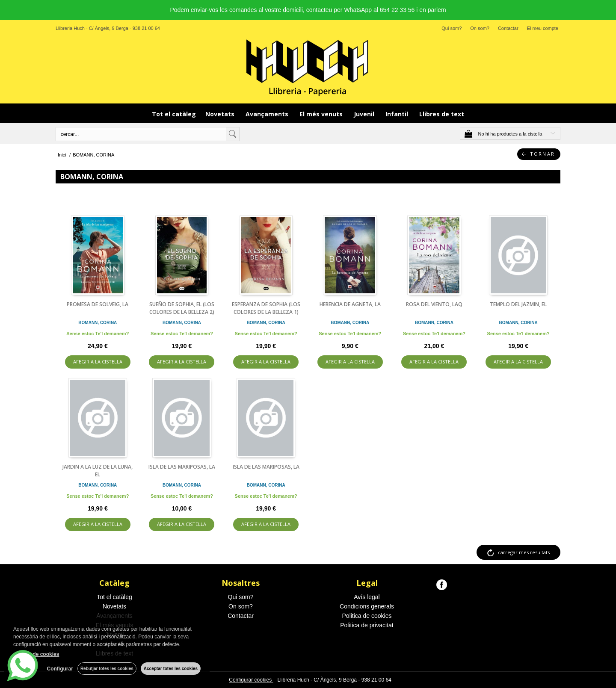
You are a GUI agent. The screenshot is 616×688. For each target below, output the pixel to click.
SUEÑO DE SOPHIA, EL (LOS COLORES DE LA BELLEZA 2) (182, 308)
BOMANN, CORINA (98, 323)
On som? (480, 28)
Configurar (60, 669)
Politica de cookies (367, 616)
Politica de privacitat (367, 625)
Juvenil (365, 114)
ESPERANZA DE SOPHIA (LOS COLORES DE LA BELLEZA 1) (266, 308)
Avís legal (367, 597)
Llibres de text (442, 114)
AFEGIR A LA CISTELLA (98, 362)
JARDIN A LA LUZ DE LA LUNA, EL (98, 471)
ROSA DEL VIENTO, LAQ (434, 304)
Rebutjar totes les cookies (107, 669)
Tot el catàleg (174, 114)
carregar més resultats (524, 552)
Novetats (221, 114)
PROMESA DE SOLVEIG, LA (98, 304)
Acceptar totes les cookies (171, 669)
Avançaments (268, 114)
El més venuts (322, 114)
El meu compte (543, 28)
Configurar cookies (251, 680)
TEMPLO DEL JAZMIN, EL (518, 304)
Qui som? (452, 28)
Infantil (398, 114)
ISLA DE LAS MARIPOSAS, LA (182, 467)
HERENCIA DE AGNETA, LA (350, 304)
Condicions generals (367, 606)
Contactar (508, 28)
